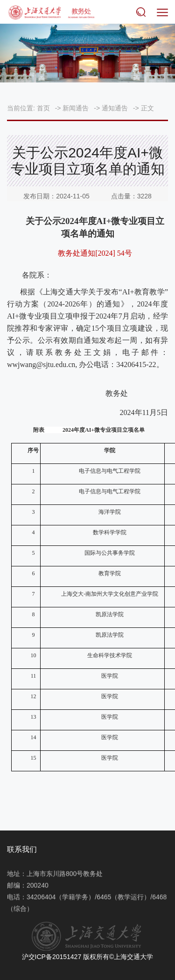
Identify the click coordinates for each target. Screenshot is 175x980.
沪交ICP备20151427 (52, 957)
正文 (147, 108)
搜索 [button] (143, 13)
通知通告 (115, 108)
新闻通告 (76, 108)
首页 (43, 108)
